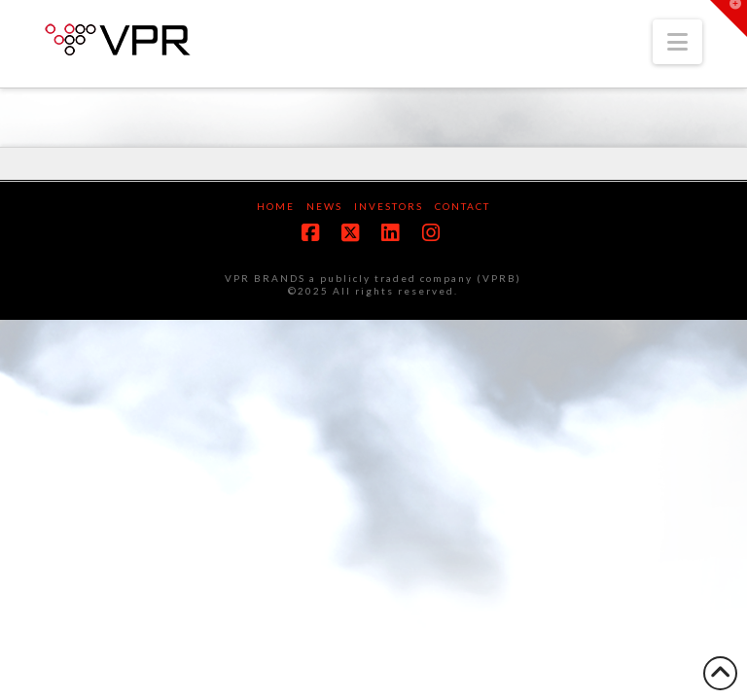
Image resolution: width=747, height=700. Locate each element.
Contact (462, 206)
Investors (389, 206)
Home (276, 206)
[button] (677, 42)
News (324, 206)
